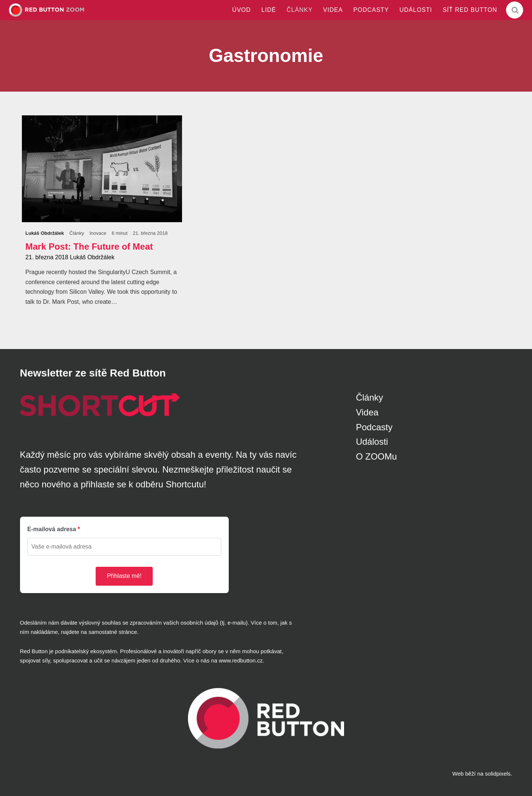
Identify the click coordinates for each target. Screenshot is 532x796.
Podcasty (374, 427)
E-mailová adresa (52, 529)
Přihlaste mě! (124, 576)
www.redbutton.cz (241, 660)
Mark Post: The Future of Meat (89, 246)
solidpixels (498, 774)
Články (369, 397)
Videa (367, 412)
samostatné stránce (113, 632)
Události (372, 442)
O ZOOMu (376, 456)
